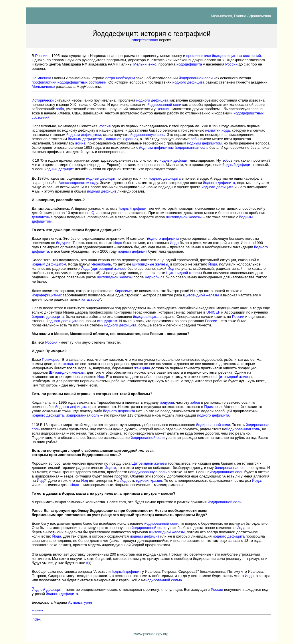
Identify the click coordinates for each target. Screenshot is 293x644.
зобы (195, 139)
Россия (105, 126)
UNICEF (213, 312)
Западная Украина (121, 139)
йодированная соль (192, 147)
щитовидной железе (109, 269)
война (80, 143)
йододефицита (189, 64)
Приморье (51, 359)
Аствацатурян (80, 602)
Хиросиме (123, 291)
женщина (142, 368)
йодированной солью (164, 580)
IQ (92, 213)
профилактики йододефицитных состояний (69, 82)
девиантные (42, 217)
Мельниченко (145, 64)
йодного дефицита (189, 82)
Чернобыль (101, 264)
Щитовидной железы (184, 217)
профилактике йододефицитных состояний (224, 56)
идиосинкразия (149, 480)
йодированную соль (148, 135)
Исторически (43, 100)
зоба (60, 109)
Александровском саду (78, 183)
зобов (228, 160)
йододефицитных (47, 295)
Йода (118, 243)
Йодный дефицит (47, 589)
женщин (163, 109)
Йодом (110, 468)
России (41, 56)
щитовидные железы (150, 264)
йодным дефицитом (84, 135)
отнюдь (68, 364)
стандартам (107, 321)
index (36, 619)
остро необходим (120, 78)
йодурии (63, 243)
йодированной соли (196, 78)
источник (38, 610)
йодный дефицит (174, 160)
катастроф (91, 299)
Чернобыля (155, 277)
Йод (171, 269)
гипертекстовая (145, 40)
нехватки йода (217, 130)
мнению (44, 78)
